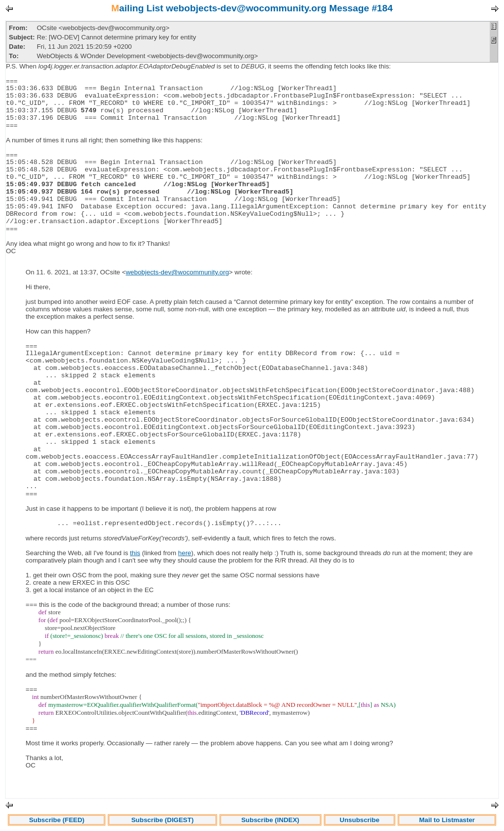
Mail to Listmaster (447, 820)
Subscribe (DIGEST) (163, 820)
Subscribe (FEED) (57, 820)
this (135, 553)
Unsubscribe (360, 820)
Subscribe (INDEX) (270, 820)
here (185, 553)
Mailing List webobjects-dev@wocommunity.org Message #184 (252, 8)
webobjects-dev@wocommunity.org (177, 272)
